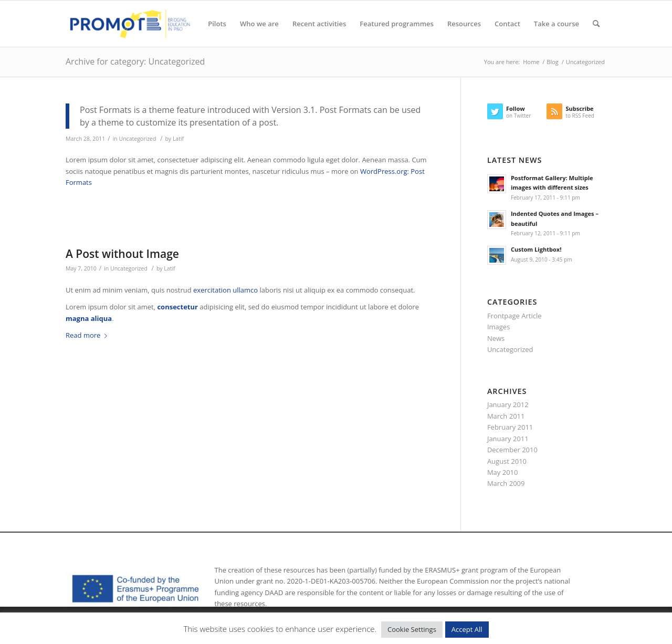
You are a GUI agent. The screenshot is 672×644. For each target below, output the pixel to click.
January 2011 (508, 439)
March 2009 (506, 483)
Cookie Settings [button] (412, 629)
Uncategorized (138, 139)
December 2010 (512, 450)
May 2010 (503, 472)
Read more (88, 335)
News (496, 338)
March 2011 (506, 416)
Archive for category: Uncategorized (135, 61)
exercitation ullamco (225, 290)
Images (498, 327)
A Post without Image (122, 254)
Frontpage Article (514, 316)
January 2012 (508, 404)
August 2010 (507, 461)
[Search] (596, 24)
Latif (178, 139)
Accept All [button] (467, 629)
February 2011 (510, 427)
